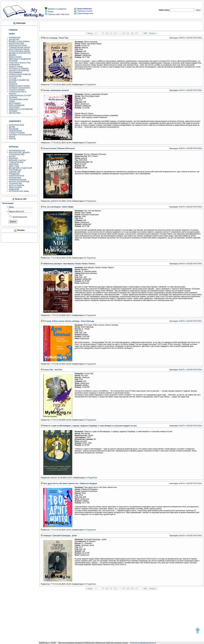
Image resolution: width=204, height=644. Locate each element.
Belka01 (54, 478)
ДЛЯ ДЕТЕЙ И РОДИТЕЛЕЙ (20, 168)
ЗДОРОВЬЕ (14, 164)
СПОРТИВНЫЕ (15, 170)
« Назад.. (90, 33)
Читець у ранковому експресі (56, 90)
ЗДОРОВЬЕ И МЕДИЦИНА (20, 59)
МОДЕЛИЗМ (14, 189)
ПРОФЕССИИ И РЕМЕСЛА (20, 74)
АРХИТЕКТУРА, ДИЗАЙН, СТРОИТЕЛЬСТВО (19, 154)
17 (136, 33)
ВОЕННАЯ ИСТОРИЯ (18, 45)
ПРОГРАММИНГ (16, 72)
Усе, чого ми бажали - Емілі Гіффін (58, 207)
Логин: (11, 207)
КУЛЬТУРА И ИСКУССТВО (20, 63)
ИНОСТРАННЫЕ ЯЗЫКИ (19, 49)
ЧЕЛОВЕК (13, 111)
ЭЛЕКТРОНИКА (15, 187)
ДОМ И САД (14, 166)
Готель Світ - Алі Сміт (53, 370)
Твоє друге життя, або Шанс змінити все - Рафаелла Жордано (70, 483)
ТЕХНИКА (13, 98)
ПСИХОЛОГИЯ (15, 76)
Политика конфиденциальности (143, 643)
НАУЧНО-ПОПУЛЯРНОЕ (19, 70)
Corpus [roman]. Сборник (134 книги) (59, 148)
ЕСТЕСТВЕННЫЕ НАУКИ (19, 51)
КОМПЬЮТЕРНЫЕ (17, 176)
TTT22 (53, 84)
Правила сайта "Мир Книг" (59, 14)
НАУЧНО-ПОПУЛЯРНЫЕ (19, 182)
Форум (50, 12)
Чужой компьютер (19, 217)
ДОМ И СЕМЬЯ (15, 57)
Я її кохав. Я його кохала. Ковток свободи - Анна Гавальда (69, 321)
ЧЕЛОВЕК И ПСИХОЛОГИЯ (20, 135)
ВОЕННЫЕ (13, 158)
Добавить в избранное (57, 9)
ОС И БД (12, 78)
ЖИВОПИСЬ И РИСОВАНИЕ (21, 109)
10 (107, 33)
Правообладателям (83, 13)
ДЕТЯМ (12, 127)
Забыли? (20, 211)
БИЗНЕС (12, 156)
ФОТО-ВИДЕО (15, 103)
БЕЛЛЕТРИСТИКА (16, 43)
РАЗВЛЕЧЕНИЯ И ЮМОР (19, 86)
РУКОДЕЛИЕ (14, 174)
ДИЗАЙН (12, 55)
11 (111, 33)
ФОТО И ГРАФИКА (16, 185)
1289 (145, 33)
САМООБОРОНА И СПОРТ (20, 96)
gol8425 (54, 201)
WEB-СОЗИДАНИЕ (17, 105)
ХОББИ (12, 101)
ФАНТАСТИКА (15, 113)
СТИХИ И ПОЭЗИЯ (17, 90)
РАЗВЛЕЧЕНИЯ (15, 131)
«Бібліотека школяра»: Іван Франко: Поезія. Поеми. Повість (69, 264)
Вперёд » (153, 33)
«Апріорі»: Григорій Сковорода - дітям (60, 536)
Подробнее (91, 84)
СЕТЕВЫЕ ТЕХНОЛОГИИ (19, 88)
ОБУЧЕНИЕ (14, 129)
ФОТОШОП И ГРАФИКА (19, 69)
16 (132, 33)
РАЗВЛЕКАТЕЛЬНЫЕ (18, 180)
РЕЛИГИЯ (13, 84)
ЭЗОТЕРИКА (14, 107)
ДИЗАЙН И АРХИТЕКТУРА (20, 53)
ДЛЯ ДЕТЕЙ (14, 40)
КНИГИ (182, 38)
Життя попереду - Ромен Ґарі (56, 38)
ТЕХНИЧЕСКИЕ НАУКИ (19, 99)
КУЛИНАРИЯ (14, 65)
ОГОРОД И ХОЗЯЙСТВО (19, 80)
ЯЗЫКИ (12, 137)
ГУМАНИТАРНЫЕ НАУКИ (19, 47)
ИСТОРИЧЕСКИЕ (16, 191)
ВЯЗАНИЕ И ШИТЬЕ (17, 160)
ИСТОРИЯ (13, 61)
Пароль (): (16, 211)
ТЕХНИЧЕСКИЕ (15, 183)
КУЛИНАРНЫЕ (15, 178)
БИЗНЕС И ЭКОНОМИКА (19, 42)
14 (124, 33)
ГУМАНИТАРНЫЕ (16, 162)
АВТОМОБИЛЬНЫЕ (17, 151)
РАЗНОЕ (12, 82)
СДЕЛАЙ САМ (15, 172)
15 (128, 33)
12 (115, 33)
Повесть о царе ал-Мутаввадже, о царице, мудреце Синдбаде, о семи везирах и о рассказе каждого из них (90, 426)
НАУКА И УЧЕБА (16, 67)
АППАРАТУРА (15, 38)
